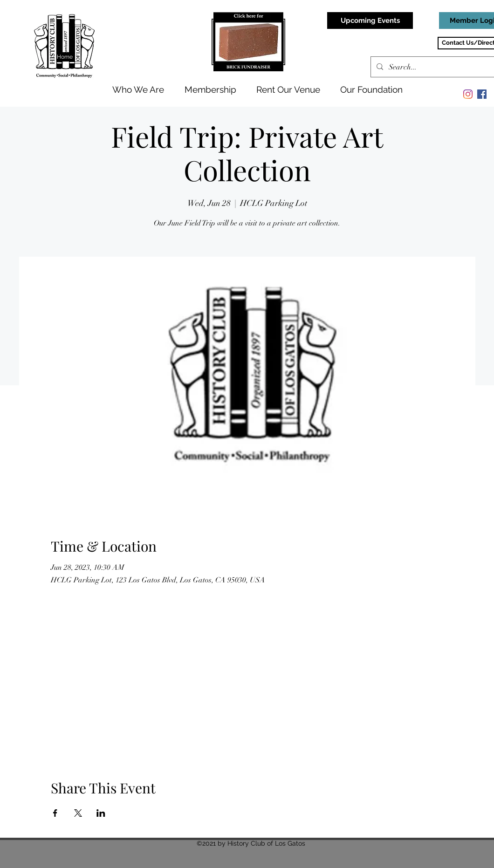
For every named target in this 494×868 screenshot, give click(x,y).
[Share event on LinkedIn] (101, 813)
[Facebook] (482, 94)
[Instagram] (468, 94)
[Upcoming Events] (370, 21)
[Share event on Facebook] (55, 813)
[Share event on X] (78, 813)
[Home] (65, 57)
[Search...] (441, 67)
